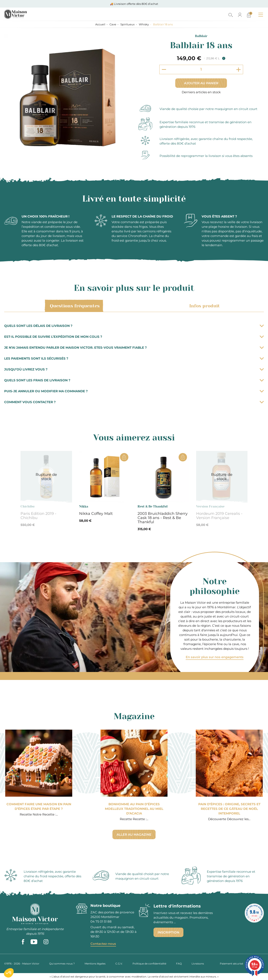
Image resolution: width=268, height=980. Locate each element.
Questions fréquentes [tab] (74, 306)
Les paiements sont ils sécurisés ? (134, 358)
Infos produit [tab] (204, 306)
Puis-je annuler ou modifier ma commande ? (134, 391)
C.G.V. (119, 964)
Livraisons (198, 964)
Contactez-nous (103, 944)
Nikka (84, 506)
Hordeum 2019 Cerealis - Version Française (219, 516)
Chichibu (28, 506)
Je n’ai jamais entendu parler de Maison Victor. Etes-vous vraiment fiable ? (134, 348)
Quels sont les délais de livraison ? (134, 326)
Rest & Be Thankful (153, 506)
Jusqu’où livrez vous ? (134, 369)
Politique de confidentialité (149, 964)
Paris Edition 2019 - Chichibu (38, 516)
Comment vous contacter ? (134, 402)
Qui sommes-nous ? (62, 964)
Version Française (210, 506)
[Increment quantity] (238, 69)
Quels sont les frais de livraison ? (134, 380)
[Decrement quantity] (164, 69)
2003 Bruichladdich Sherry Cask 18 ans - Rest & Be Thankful (163, 518)
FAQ (179, 964)
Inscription (168, 932)
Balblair (201, 36)
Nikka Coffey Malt (96, 514)
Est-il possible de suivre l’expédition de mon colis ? (134, 337)
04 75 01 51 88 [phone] (101, 921)
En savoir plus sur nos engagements (215, 657)
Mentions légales (95, 964)
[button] (9, 973)
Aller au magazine (134, 834)
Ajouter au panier (201, 83)
